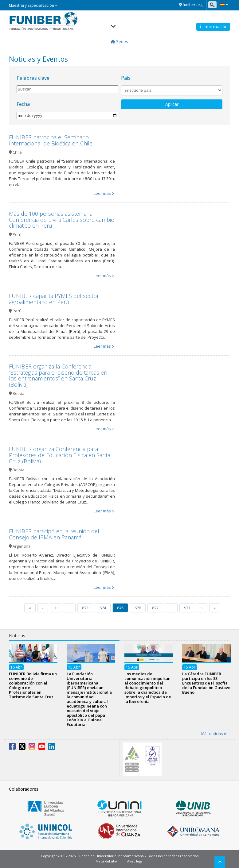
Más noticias (214, 734)
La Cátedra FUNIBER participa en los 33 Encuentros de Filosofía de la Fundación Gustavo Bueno (206, 683)
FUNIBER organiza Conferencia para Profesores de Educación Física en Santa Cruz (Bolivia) (60, 455)
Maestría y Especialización (33, 5)
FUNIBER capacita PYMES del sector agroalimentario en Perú (54, 299)
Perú (17, 235)
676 (138, 608)
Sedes (119, 41)
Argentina (22, 546)
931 (187, 608)
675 (120, 608)
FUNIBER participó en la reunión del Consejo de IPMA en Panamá (54, 534)
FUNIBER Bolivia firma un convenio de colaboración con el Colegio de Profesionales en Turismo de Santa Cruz (33, 686)
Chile (17, 152)
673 (85, 608)
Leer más (102, 193)
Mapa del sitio (106, 861)
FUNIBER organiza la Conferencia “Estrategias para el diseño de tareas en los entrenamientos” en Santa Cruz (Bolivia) (58, 375)
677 (155, 608)
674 (103, 608)
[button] (224, 5)
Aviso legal (135, 861)
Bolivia (18, 393)
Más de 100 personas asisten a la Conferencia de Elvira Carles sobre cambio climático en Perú (62, 220)
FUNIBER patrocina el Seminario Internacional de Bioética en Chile (51, 140)
